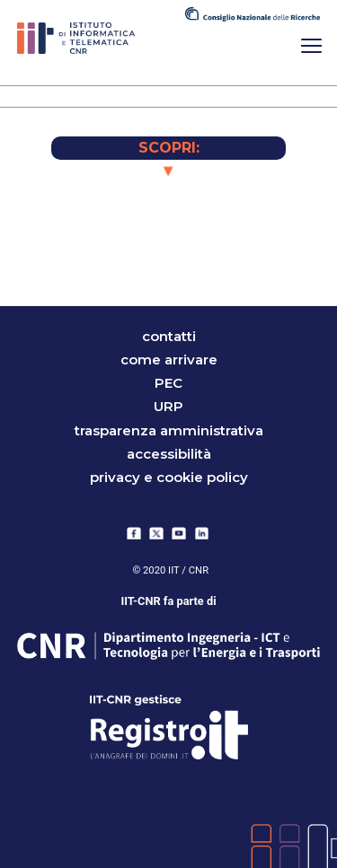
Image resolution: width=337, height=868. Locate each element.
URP (168, 407)
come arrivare (169, 359)
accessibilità (169, 454)
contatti (169, 336)
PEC (168, 383)
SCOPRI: (169, 148)
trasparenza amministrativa (169, 430)
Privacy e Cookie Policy (169, 477)
